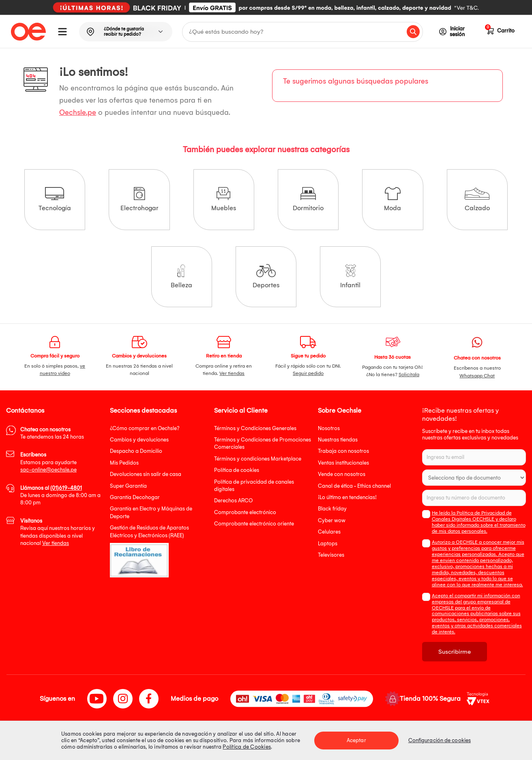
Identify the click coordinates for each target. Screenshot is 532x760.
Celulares (329, 532)
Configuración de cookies (440, 740)
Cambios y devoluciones (139, 440)
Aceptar (356, 740)
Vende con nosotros (342, 474)
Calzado (477, 199)
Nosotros (329, 428)
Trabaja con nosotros (343, 451)
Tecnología (55, 199)
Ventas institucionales (343, 463)
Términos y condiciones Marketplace (258, 459)
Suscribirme (455, 652)
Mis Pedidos (124, 463)
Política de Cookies (247, 747)
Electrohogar (139, 199)
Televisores (331, 555)
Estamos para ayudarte (48, 462)
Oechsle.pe (78, 113)
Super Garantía (128, 486)
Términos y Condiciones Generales (255, 428)
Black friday (332, 509)
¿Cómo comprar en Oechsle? (145, 428)
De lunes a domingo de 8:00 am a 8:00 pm (60, 495)
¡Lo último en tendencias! (347, 497)
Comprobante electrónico (245, 512)
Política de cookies (237, 470)
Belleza (181, 277)
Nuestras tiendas (338, 440)
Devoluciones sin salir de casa (146, 474)
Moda (393, 199)
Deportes (266, 277)
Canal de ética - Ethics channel (354, 486)
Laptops (328, 544)
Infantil (350, 277)
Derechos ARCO (233, 501)
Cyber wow (332, 520)
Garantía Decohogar (135, 497)
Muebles (224, 199)
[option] (266, 8)
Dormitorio (308, 199)
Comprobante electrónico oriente (254, 524)
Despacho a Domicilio (136, 451)
